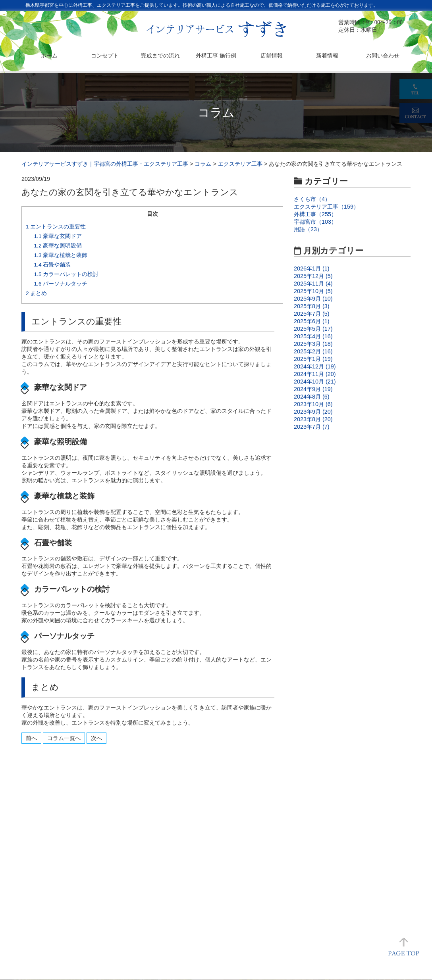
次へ (96, 738)
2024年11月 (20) (315, 374)
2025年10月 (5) (313, 291)
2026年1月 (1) (312, 268)
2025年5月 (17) (313, 329)
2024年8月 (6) (312, 397)
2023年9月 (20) (313, 412)
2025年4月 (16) (313, 336)
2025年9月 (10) (313, 299)
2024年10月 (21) (315, 382)
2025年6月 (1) (312, 321)
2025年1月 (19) (313, 359)
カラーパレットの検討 (67, 274)
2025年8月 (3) (312, 306)
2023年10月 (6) (313, 404)
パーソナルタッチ (61, 284)
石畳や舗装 (53, 265)
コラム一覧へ (64, 738)
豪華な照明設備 (58, 246)
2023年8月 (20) (313, 419)
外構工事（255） (315, 214)
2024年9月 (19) (313, 389)
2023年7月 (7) (312, 427)
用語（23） (308, 229)
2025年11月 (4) (313, 284)
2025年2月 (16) (313, 351)
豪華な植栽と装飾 (61, 255)
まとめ (36, 293)
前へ (31, 738)
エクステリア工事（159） (326, 207)
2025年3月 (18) (313, 344)
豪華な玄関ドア (58, 236)
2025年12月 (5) (313, 276)
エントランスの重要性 (56, 227)
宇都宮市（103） (315, 222)
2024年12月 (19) (315, 366)
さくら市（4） (312, 199)
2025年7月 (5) (312, 314)
